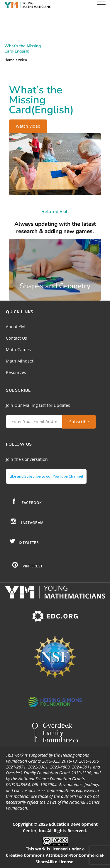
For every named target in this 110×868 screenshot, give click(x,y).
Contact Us (16, 338)
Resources (16, 372)
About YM (15, 327)
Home (9, 60)
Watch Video (28, 126)
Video (22, 60)
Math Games (18, 349)
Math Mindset (20, 361)
